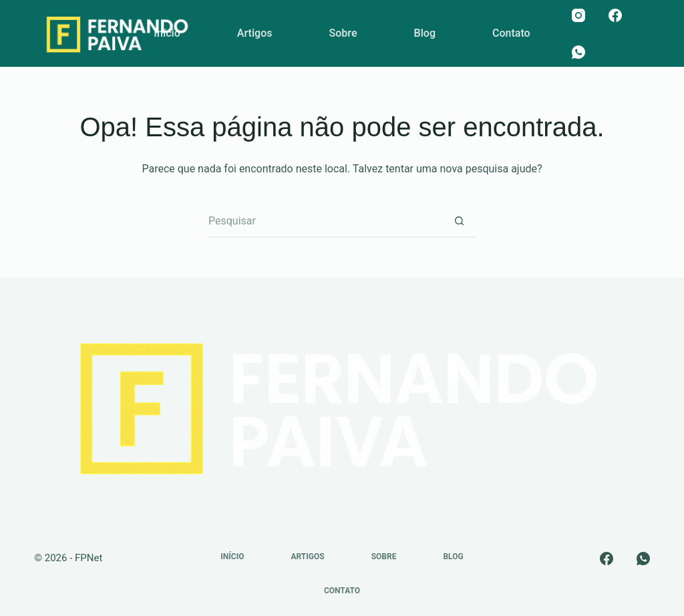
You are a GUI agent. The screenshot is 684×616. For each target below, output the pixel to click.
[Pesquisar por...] (325, 221)
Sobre (343, 33)
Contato (511, 33)
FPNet (89, 558)
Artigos (255, 33)
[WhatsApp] (578, 52)
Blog (425, 33)
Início (167, 33)
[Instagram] (578, 15)
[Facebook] (615, 15)
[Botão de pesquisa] (459, 221)
